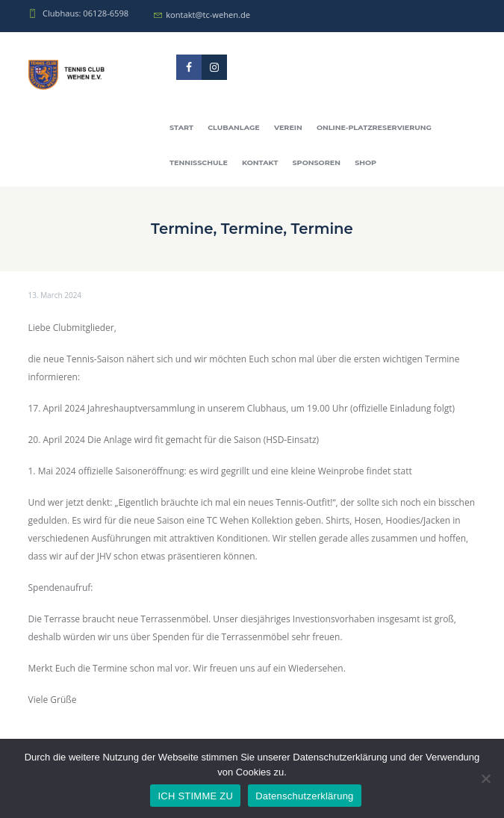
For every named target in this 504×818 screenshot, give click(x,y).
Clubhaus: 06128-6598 (85, 13)
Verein (288, 127)
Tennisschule (199, 162)
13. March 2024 (55, 295)
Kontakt (260, 162)
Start (181, 127)
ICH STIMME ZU (195, 796)
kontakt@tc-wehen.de (208, 15)
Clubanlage (234, 127)
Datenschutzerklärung (304, 796)
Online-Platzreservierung (374, 127)
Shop (365, 162)
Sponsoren (317, 162)
